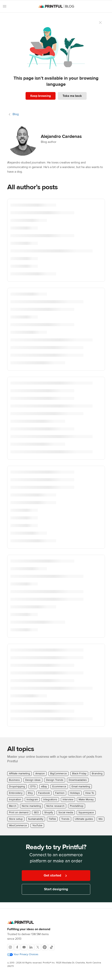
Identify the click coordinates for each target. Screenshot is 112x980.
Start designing (56, 889)
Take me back (72, 96)
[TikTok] (52, 947)
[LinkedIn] (31, 947)
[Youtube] (24, 947)
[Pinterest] (45, 947)
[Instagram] (10, 947)
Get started (56, 876)
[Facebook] (17, 947)
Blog (16, 114)
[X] (38, 947)
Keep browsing (41, 96)
